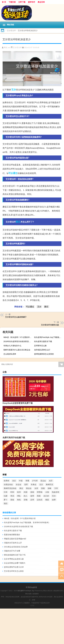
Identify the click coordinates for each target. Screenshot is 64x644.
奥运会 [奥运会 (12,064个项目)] (29, 488)
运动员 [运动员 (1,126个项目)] (40, 500)
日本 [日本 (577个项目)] (6, 492)
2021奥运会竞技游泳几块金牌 (16, 547)
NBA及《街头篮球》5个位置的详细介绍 (18, 337)
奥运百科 (41, 2)
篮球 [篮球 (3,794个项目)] (32, 496)
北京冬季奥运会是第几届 (14, 559)
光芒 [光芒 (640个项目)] (51, 481)
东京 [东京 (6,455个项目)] (14, 481)
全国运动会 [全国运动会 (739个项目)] (8, 484)
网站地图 (28, 594)
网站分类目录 (48, 591)
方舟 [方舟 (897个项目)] (56, 488)
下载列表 (12, 2)
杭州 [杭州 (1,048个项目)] (19, 492)
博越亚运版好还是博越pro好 (15, 539)
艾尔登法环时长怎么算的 (14, 571)
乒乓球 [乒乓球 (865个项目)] (35, 481)
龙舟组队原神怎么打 (42, 350)
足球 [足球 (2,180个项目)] (32, 500)
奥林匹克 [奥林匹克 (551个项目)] (49, 484)
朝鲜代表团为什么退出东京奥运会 (17, 350)
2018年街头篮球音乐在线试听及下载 (18, 341)
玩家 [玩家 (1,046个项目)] (6, 496)
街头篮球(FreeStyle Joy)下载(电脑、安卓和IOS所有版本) (49, 337)
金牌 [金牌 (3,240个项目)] (54, 500)
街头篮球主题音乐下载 (43, 341)
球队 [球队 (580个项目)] (19, 496)
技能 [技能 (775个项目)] (43, 488)
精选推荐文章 (58, 591)
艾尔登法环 (11, 31)
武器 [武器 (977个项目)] (26, 492)
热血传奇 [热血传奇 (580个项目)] (56, 492)
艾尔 (14, 90)
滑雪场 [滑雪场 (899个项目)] (40, 492)
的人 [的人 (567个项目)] (26, 496)
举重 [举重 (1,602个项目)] (27, 481)
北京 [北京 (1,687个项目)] (41, 484)
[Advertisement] (32, 626)
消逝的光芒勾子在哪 (12, 551)
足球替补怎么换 (40, 346)
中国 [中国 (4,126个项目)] (21, 481)
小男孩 (32, 606)
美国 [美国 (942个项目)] (39, 496)
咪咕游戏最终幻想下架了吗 (15, 555)
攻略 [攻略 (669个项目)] (49, 488)
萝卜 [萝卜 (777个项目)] (6, 500)
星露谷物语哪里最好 (12, 535)
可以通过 (13, 173)
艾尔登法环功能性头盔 (50, 325)
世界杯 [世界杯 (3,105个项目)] (7, 481)
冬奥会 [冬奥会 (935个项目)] (34, 484)
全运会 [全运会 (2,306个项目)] (19, 484)
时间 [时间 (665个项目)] (12, 492)
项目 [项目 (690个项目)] (6, 503)
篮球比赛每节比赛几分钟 (14, 567)
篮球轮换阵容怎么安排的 (44, 354)
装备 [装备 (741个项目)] (12, 500)
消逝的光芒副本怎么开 (13, 543)
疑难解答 (36, 594)
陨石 (18, 222)
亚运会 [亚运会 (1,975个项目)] (43, 481)
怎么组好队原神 (10, 354)
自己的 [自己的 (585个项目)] (46, 496)
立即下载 (22, 2)
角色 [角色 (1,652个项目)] (19, 500)
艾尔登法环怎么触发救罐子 (16, 317)
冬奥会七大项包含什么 (12, 346)
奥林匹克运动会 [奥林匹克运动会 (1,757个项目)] (10, 488)
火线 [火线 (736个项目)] (47, 492)
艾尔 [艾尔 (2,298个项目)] (54, 496)
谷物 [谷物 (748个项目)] (26, 500)
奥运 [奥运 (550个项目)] (21, 488)
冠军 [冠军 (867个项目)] (26, 484)
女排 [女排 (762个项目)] (36, 488)
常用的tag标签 (31, 587)
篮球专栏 (32, 2)
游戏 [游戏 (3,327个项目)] (32, 492)
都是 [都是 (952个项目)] (47, 500)
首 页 (4, 2)
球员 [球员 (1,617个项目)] (12, 496)
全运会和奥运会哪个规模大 (15, 563)
